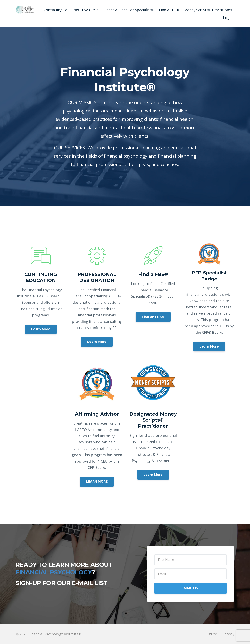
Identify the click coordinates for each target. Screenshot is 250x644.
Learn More (41, 329)
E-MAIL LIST (190, 588)
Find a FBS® (169, 10)
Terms (212, 634)
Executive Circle (85, 10)
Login (228, 18)
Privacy (228, 634)
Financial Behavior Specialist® (129, 10)
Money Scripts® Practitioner (208, 10)
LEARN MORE (97, 482)
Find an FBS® (153, 317)
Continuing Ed (56, 10)
